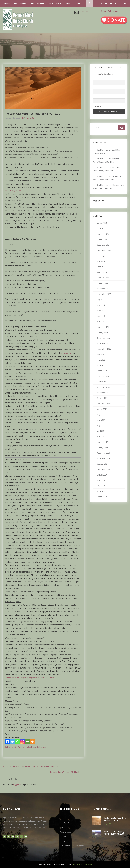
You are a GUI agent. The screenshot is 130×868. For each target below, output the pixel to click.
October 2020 (103, 464)
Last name (96, 88)
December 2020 (103, 453)
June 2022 (101, 360)
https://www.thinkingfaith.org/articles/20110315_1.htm (30, 678)
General (97, 106)
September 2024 (104, 250)
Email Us (84, 11)
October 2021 (102, 398)
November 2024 (103, 245)
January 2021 (102, 447)
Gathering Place (55, 3)
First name (96, 79)
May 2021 (101, 426)
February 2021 (103, 442)
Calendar (63, 827)
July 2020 (101, 480)
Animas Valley (66, 353)
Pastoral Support (66, 832)
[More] (32, 742)
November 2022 (104, 343)
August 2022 (102, 354)
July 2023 (101, 305)
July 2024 (101, 256)
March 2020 (102, 497)
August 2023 (102, 300)
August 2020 (102, 475)
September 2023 (104, 294)
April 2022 (101, 365)
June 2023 (101, 311)
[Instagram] (22, 742)
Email (95, 97)
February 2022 (103, 376)
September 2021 (104, 404)
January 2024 (102, 283)
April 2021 (101, 431)
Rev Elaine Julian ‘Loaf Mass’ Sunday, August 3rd (115, 819)
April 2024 (101, 267)
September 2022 (104, 349)
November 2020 (103, 458)
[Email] (27, 742)
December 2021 (103, 387)
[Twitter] (13, 742)
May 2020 (101, 486)
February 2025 (103, 234)
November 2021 (103, 393)
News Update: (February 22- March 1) (67, 772)
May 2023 (101, 316)
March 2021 (102, 436)
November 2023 (103, 289)
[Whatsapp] (17, 742)
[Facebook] (8, 742)
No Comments (28, 118)
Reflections (41, 747)
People (63, 841)
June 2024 (101, 261)
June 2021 (101, 420)
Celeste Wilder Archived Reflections (20, 747)
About (68, 3)
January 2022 (102, 382)
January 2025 (102, 239)
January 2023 (102, 332)
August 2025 (102, 223)
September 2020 (104, 469)
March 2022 (102, 371)
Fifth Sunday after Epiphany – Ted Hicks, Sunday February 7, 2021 (31, 766)
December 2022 (103, 338)
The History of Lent (13, 191)
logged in (17, 784)
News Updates (20, 3)
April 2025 (101, 228)
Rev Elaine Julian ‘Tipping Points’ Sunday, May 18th (114, 833)
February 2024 (103, 278)
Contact (78, 3)
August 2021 (102, 409)
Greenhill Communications (83, 864)
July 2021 (101, 415)
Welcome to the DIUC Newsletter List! (72, 847)
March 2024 (102, 272)
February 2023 (103, 327)
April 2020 (101, 491)
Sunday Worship (37, 3)
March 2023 (102, 322)
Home (7, 3)
